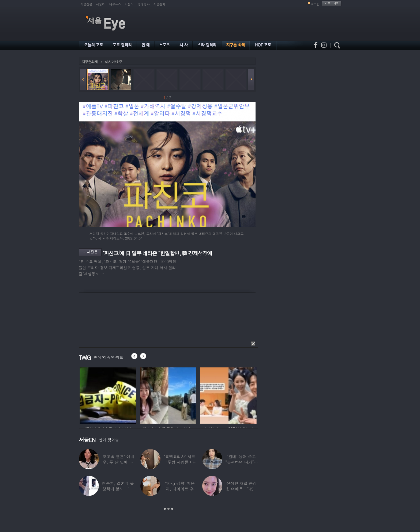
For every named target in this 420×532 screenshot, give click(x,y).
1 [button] (165, 509)
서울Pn (101, 4)
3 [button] (172, 509)
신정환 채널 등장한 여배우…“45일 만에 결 (242, 489)
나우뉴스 (115, 4)
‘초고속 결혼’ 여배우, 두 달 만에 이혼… (118, 462)
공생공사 (144, 4)
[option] (126, 395)
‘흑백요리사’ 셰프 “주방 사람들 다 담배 (180, 462)
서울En (130, 4)
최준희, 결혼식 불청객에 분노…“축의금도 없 (118, 489)
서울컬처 (159, 4)
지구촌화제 (90, 62)
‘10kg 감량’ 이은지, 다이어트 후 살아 (180, 489)
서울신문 (87, 4)
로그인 (315, 4)
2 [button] (168, 509)
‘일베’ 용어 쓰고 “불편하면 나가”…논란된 (242, 462)
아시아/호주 (114, 62)
